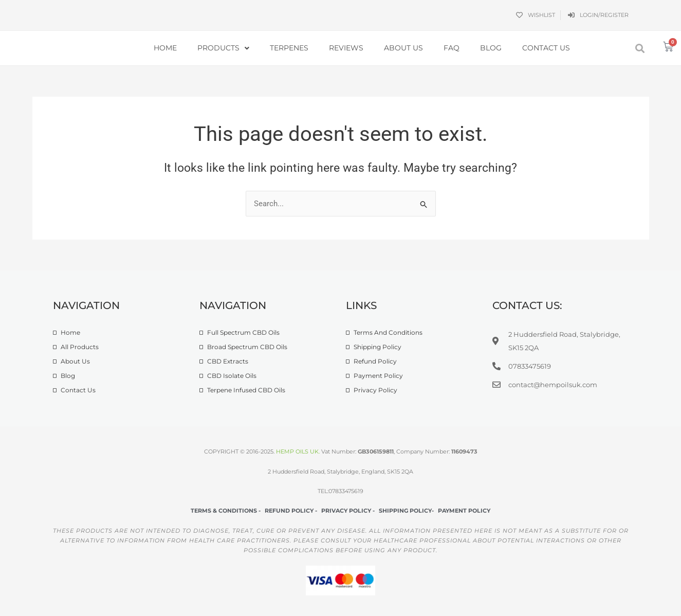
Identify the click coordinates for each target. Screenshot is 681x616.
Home (165, 48)
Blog (491, 48)
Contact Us (546, 48)
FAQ (452, 48)
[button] (640, 48)
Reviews (346, 48)
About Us (403, 48)
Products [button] (223, 48)
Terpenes (289, 48)
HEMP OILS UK (297, 452)
